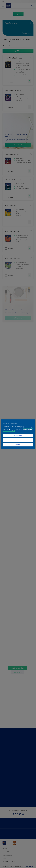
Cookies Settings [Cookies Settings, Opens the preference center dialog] (18, 435)
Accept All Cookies (18, 440)
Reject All (18, 445)
